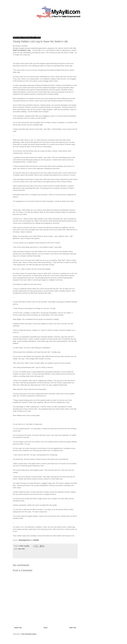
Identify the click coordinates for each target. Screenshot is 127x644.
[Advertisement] (58, 27)
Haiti (20, 549)
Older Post (73, 628)
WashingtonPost (24, 540)
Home (46, 628)
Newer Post (18, 628)
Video (23, 549)
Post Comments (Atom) (29, 634)
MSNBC (36, 540)
